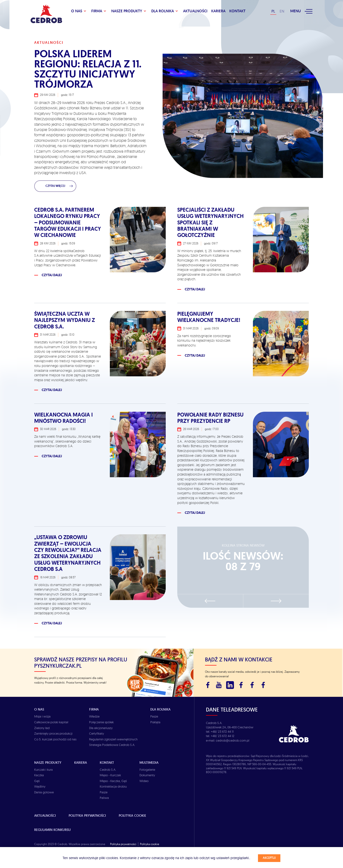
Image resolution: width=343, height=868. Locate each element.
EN (282, 11)
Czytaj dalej (52, 275)
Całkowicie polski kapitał (51, 722)
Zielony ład (42, 728)
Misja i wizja (42, 716)
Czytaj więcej (59, 186)
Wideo (144, 781)
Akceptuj (269, 858)
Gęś (37, 781)
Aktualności (195, 11)
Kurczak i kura (43, 770)
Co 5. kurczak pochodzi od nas (55, 739)
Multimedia (149, 763)
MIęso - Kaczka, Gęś (113, 781)
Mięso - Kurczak (110, 775)
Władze (94, 716)
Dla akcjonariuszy (101, 728)
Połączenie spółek (101, 722)
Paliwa (104, 798)
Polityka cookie (132, 816)
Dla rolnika (163, 11)
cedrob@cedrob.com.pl (233, 740)
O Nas (77, 11)
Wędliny (40, 786)
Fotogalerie (147, 770)
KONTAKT (237, 11)
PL (273, 11)
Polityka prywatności (87, 816)
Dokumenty (147, 775)
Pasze (154, 716)
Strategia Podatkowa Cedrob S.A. (112, 745)
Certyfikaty (97, 733)
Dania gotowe (44, 792)
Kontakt (107, 763)
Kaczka (39, 775)
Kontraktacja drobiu (113, 786)
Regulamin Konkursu (53, 830)
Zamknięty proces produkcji (53, 733)
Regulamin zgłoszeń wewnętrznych (113, 739)
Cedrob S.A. (108, 770)
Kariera (218, 11)
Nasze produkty (127, 11)
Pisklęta (155, 722)
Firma (97, 11)
